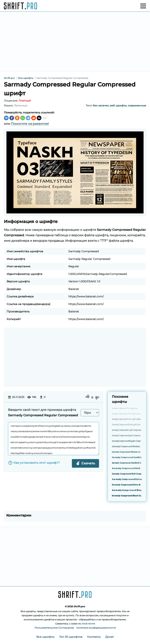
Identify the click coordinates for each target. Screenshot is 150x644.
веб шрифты (118, 105)
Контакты (94, 637)
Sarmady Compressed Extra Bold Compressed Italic (127, 485)
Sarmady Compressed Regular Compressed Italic (127, 441)
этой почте (88, 624)
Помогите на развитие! (30, 124)
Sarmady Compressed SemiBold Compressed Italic (127, 463)
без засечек (101, 105)
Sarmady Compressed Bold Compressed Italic (127, 474)
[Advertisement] (75, 41)
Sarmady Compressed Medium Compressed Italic (127, 452)
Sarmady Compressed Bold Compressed (127, 469)
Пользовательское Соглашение (54, 628)
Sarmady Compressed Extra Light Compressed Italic (127, 425)
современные (137, 105)
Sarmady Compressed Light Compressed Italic (127, 436)
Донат (110, 637)
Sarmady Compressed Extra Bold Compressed (127, 480)
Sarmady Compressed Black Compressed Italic (127, 496)
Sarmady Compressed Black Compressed (127, 491)
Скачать (85, 463)
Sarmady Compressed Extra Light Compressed (127, 419)
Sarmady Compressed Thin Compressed (125, 409)
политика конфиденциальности (96, 628)
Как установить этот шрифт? (34, 463)
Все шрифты (45, 637)
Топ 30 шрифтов (71, 637)
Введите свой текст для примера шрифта (43, 413)
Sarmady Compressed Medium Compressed (127, 447)
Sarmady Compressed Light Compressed (127, 430)
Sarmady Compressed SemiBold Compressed (127, 458)
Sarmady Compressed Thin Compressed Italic (127, 414)
